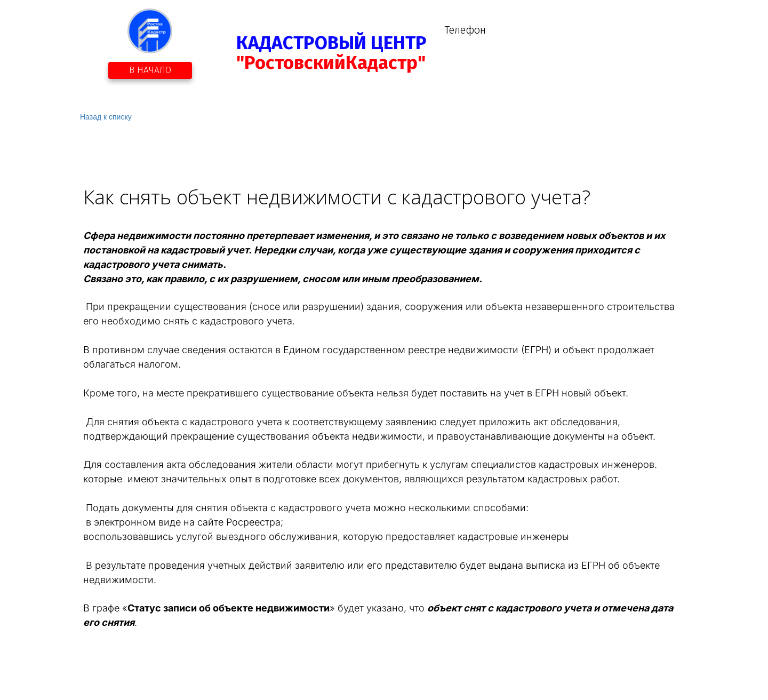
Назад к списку (106, 117)
